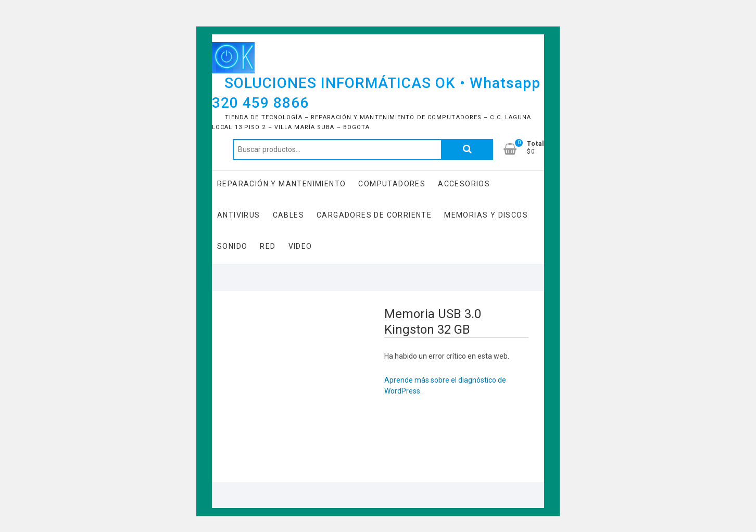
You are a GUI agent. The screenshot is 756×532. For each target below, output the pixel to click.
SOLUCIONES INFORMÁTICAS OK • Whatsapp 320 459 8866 (376, 93)
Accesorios (464, 184)
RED (268, 246)
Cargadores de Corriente (374, 215)
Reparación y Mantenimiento (281, 184)
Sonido (232, 246)
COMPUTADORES (392, 184)
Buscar (467, 149)
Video (300, 246)
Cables (288, 215)
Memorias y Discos (486, 215)
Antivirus (239, 215)
